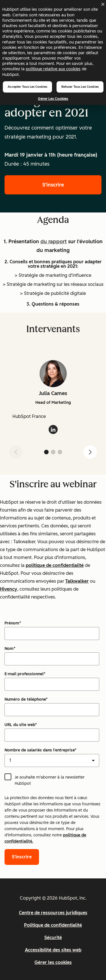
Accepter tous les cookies (27, 87)
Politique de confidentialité (53, 925)
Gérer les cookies (53, 99)
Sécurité (53, 938)
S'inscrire (53, 185)
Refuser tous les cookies (80, 87)
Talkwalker (77, 581)
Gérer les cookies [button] (53, 962)
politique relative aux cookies (53, 69)
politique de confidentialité (55, 565)
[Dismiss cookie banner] (103, 4)
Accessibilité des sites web (53, 950)
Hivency (9, 589)
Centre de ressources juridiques (53, 913)
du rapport (54, 242)
